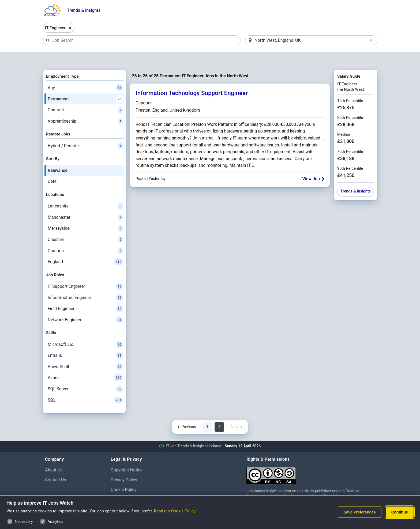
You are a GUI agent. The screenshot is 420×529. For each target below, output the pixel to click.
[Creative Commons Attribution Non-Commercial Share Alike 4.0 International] (311, 460)
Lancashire (85, 192)
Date (52, 168)
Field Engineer (85, 295)
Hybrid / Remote (85, 132)
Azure (85, 364)
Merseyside (85, 215)
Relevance (58, 156)
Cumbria (85, 237)
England (85, 248)
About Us (54, 456)
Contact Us (56, 466)
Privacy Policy (124, 466)
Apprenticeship (85, 107)
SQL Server (85, 375)
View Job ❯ (313, 165)
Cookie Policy (123, 476)
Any (85, 74)
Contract (85, 96)
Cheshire (85, 226)
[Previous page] (186, 413)
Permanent (85, 85)
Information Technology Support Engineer (192, 79)
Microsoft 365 (85, 331)
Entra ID (85, 342)
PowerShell (85, 353)
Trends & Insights (84, 10)
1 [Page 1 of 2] (207, 413)
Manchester (85, 203)
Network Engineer (85, 306)
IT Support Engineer (85, 273)
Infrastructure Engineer (85, 284)
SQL (85, 386)
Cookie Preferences (129, 486)
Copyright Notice (127, 456)
